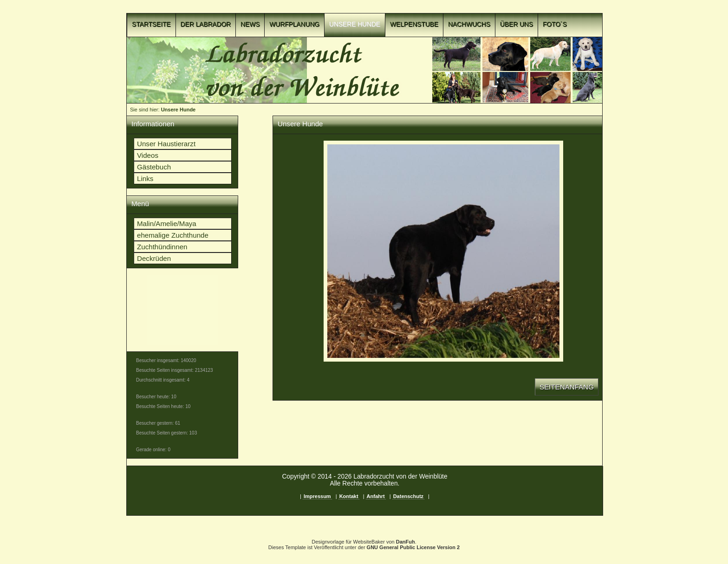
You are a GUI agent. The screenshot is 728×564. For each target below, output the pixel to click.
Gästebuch (154, 167)
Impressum (317, 496)
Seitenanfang (567, 387)
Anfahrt (376, 496)
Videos (148, 155)
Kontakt (349, 496)
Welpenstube (414, 24)
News (250, 24)
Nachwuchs (469, 24)
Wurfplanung (294, 24)
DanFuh (406, 542)
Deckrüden (154, 258)
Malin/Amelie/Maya (167, 224)
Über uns (517, 24)
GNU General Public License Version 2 (413, 547)
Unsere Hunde (355, 24)
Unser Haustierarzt (166, 144)
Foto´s (555, 24)
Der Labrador (206, 24)
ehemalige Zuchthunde (173, 235)
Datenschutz (408, 496)
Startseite (151, 24)
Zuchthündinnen (162, 247)
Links (145, 178)
